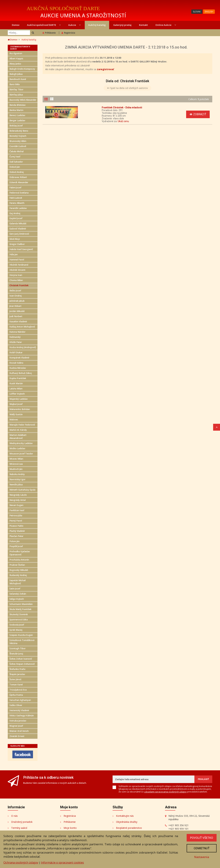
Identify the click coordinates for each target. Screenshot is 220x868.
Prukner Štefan (17, 565)
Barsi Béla (15, 84)
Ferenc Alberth (17, 203)
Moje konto (70, 828)
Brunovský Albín (18, 141)
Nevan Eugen (16, 505)
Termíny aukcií (19, 828)
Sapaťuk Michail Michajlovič (18, 582)
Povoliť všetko (202, 838)
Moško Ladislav (17, 448)
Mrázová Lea (16, 464)
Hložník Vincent (17, 270)
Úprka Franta (16, 695)
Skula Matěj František (20, 609)
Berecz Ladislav (17, 115)
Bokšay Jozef (16, 126)
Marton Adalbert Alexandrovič (18, 437)
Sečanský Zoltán (18, 594)
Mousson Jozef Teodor (21, 454)
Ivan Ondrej (16, 296)
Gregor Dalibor (17, 244)
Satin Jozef (15, 589)
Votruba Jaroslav (18, 721)
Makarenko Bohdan (20, 409)
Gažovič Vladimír (18, 229)
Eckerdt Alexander (19, 182)
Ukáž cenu (123, 121)
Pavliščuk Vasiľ (17, 510)
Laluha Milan (16, 389)
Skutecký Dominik (19, 614)
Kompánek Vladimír (19, 358)
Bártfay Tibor (16, 90)
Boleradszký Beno (19, 131)
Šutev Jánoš (15, 679)
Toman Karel (16, 685)
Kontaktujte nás (125, 816)
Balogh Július (16, 74)
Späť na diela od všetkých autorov (127, 88)
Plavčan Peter (16, 536)
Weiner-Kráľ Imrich (19, 731)
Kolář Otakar (16, 352)
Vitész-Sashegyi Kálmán (22, 716)
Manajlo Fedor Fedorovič (22, 425)
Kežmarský (15, 337)
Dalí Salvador (16, 162)
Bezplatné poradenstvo (129, 828)
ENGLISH (209, 12)
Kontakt (143, 25)
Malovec (14, 420)
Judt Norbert (16, 316)
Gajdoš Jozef (16, 218)
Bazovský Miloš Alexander (23, 100)
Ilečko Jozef (15, 291)
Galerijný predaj (122, 25)
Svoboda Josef (17, 625)
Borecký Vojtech (18, 136)
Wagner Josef (16, 726)
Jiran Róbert (15, 306)
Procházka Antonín (19, 560)
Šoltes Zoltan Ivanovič (21, 659)
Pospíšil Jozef (16, 546)
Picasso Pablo (16, 526)
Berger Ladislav (17, 120)
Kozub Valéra (16, 363)
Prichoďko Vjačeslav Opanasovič (20, 553)
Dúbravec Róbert (18, 177)
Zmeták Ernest (17, 736)
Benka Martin (16, 110)
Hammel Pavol (17, 260)
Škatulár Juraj (16, 654)
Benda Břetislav (18, 105)
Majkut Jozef (16, 404)
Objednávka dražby (127, 822)
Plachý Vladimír (17, 531)
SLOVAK (197, 12)
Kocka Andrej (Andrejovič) (23, 347)
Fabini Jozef (15, 188)
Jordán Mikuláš (17, 311)
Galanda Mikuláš (18, 223)
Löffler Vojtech (17, 394)
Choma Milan (16, 280)
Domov (16, 25)
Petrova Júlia (16, 516)
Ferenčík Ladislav (18, 208)
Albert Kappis (16, 59)
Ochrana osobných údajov (21, 862)
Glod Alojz (15, 239)
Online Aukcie (166, 25)
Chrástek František (19, 285)
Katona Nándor (17, 332)
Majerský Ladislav (19, 399)
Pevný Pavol (16, 521)
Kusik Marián (16, 383)
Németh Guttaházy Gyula (22, 490)
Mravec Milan (16, 459)
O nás (14, 816)
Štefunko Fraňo (17, 669)
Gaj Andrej (15, 213)
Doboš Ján (15, 167)
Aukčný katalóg (97, 25)
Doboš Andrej (17, 172)
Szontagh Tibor (18, 648)
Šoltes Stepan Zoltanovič (22, 664)
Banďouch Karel (18, 79)
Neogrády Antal (18, 500)
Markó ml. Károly (18, 430)
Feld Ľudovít (16, 198)
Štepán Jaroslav (17, 674)
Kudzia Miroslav (18, 368)
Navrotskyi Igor (17, 479)
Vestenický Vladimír (19, 710)
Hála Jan (14, 254)
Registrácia (68, 33)
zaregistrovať (105, 69)
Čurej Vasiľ (15, 157)
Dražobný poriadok (22, 822)
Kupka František (18, 378)
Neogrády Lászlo (18, 495)
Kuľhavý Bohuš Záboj (21, 373)
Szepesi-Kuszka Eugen (21, 635)
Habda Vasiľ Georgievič (21, 249)
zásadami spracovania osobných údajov (165, 792)
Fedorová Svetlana (19, 193)
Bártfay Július (16, 95)
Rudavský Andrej (18, 575)
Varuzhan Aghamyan (20, 700)
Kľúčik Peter (16, 342)
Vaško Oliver (16, 705)
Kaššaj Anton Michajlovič (22, 327)
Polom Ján (15, 541)
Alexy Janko (15, 64)
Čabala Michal (16, 151)
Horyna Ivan (16, 275)
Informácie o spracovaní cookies (62, 862)
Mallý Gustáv (16, 414)
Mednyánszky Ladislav (21, 443)
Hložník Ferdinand (19, 265)
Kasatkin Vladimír (18, 322)
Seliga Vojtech (17, 599)
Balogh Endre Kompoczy (22, 69)
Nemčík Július (16, 485)
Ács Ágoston (16, 53)
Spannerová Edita (19, 620)
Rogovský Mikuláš (19, 570)
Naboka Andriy (17, 474)
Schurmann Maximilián (21, 604)
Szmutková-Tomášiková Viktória (22, 642)
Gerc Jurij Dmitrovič (19, 234)
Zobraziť (198, 114)
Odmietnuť (202, 848)
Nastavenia (202, 857)
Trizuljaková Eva (18, 690)
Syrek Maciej (16, 630)
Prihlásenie (49, 33)
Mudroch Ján (16, 469)
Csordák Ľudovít (18, 146)
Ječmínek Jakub (17, 301)
